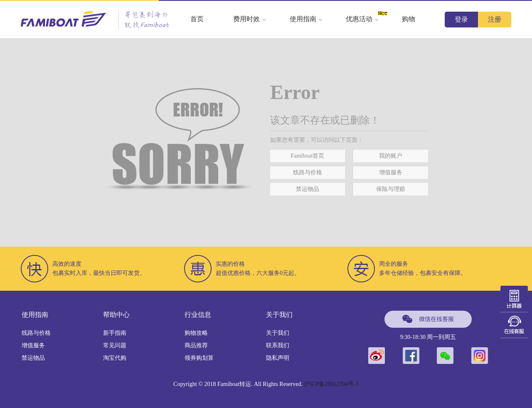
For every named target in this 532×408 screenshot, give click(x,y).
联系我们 (278, 345)
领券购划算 (199, 358)
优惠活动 (362, 19)
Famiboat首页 (308, 156)
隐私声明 (278, 358)
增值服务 (391, 172)
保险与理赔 (391, 189)
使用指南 (306, 19)
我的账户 (391, 156)
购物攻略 (196, 333)
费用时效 (250, 19)
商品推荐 (196, 345)
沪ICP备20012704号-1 (331, 384)
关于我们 (278, 333)
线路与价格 (308, 172)
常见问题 (115, 345)
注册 (495, 19)
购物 (409, 19)
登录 (461, 19)
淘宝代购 (115, 358)
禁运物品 (308, 189)
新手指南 (115, 333)
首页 (197, 19)
